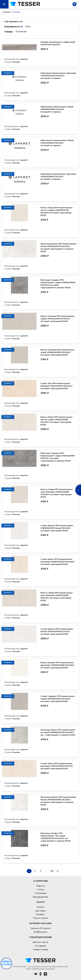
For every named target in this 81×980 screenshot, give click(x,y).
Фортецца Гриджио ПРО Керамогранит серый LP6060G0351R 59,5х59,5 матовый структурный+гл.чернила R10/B (58, 284)
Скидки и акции (40, 949)
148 (52, 871)
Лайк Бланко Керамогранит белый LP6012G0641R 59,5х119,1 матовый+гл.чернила (57, 143)
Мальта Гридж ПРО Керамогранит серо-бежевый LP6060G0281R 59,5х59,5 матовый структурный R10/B (57, 493)
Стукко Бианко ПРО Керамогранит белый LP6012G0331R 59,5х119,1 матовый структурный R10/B (57, 632)
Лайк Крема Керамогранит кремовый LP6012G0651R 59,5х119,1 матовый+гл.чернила (58, 177)
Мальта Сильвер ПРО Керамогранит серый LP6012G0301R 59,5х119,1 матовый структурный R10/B (58, 319)
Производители (40, 897)
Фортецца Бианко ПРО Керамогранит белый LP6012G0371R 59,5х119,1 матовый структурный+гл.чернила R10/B (59, 248)
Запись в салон (6, 963)
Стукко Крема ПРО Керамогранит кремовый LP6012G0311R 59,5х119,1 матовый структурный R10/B (57, 766)
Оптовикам (40, 946)
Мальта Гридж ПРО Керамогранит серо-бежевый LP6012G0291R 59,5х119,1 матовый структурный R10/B (57, 597)
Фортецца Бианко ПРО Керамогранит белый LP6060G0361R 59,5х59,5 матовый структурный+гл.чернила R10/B (59, 801)
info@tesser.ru (40, 932)
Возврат (40, 914)
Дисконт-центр (40, 942)
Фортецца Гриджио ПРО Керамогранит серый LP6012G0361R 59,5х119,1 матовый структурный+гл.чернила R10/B (58, 457)
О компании (40, 893)
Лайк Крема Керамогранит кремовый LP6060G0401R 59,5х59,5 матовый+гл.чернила (58, 76)
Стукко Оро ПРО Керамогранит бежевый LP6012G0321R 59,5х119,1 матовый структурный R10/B (56, 386)
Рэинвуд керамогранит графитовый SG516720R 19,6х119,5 (58, 43)
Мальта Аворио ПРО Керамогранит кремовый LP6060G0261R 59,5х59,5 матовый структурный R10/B (57, 665)
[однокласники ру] (40, 974)
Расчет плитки (41, 918)
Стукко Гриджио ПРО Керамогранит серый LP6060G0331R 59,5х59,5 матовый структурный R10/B (58, 699)
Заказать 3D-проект (41, 928)
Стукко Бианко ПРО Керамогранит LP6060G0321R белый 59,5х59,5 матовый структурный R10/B (57, 528)
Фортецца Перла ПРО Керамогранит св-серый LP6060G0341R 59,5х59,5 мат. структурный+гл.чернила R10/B (58, 732)
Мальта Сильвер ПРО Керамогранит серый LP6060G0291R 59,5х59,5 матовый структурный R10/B (58, 352)
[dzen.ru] (45, 974)
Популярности (14, 26)
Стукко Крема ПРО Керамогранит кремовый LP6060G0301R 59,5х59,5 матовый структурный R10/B (57, 562)
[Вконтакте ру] (36, 974)
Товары (9, 32)
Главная (6, 12)
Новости (41, 886)
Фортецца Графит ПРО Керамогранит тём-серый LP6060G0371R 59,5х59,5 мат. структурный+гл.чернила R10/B (55, 837)
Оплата (40, 907)
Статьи (41, 890)
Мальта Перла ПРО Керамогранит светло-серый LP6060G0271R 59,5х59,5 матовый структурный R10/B (57, 211)
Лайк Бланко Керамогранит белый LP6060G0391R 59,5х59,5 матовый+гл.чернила (57, 109)
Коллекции (21, 32)
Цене (28, 26)
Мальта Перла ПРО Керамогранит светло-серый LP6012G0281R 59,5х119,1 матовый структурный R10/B (57, 421)
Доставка (40, 911)
